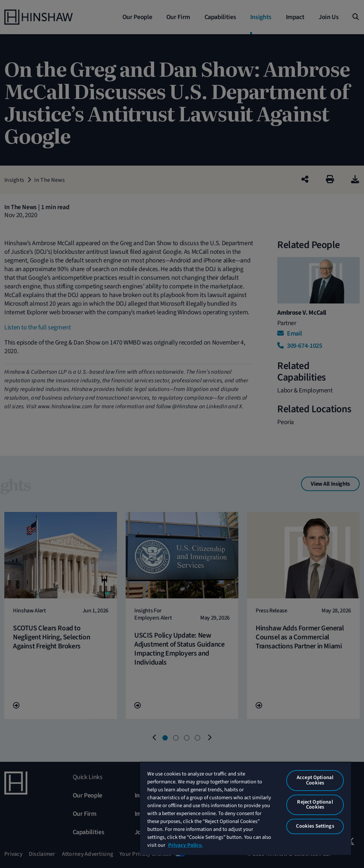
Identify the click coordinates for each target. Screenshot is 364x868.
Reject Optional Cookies (315, 805)
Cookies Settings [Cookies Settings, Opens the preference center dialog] (315, 826)
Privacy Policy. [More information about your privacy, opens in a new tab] (185, 845)
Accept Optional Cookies (315, 780)
